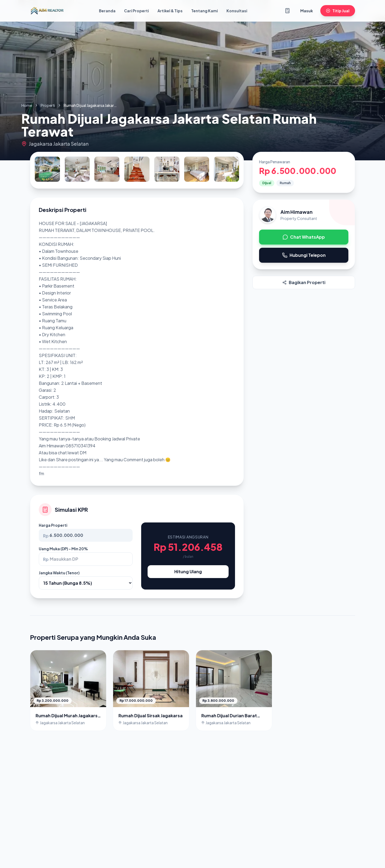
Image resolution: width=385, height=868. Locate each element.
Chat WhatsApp (304, 237)
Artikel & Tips (170, 11)
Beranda (107, 11)
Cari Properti (136, 11)
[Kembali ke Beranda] (47, 11)
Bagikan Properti (304, 282)
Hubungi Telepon (304, 255)
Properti (48, 105)
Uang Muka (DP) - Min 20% (63, 549)
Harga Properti (53, 525)
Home (27, 105)
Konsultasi (237, 11)
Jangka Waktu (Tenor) (59, 573)
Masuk (307, 11)
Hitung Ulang (188, 571)
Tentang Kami (205, 11)
